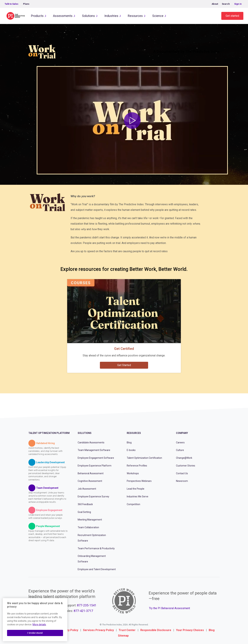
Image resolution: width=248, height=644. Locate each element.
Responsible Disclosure (156, 630)
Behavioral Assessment (91, 473)
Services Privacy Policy (98, 630)
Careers (180, 443)
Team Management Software (94, 450)
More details (39, 625)
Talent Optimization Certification (144, 458)
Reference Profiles (137, 466)
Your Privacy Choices (190, 630)
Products (37, 16)
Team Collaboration (88, 527)
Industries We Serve (138, 496)
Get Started (124, 365)
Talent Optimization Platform (49, 433)
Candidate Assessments (91, 443)
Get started (232, 16)
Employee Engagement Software (96, 458)
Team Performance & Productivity (96, 548)
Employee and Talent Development (97, 569)
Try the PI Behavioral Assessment (169, 608)
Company (182, 433)
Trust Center (127, 630)
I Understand (35, 633)
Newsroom (182, 481)
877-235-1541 (87, 605)
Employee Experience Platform (95, 466)
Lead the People (136, 489)
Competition (133, 504)
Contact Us (182, 473)
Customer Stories (186, 466)
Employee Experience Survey (93, 496)
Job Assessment (87, 489)
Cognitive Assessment (90, 481)
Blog (129, 443)
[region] (35, 620)
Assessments (63, 16)
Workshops (133, 473)
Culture (180, 450)
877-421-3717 (83, 611)
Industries (111, 16)
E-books (131, 450)
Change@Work (184, 458)
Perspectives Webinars (139, 481)
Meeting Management (90, 520)
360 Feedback (85, 504)
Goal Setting (84, 512)
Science (158, 16)
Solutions (88, 16)
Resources (135, 16)
